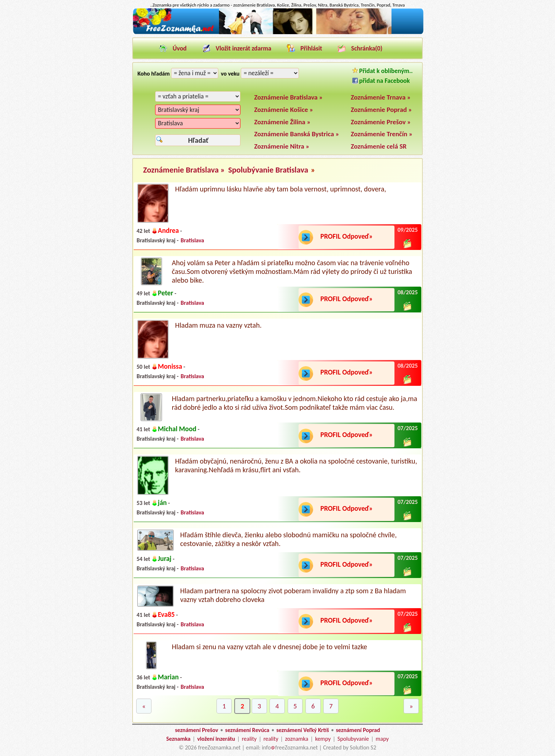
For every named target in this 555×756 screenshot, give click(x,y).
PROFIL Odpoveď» (347, 236)
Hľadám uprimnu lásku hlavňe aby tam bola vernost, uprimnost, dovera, (281, 189)
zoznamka (297, 739)
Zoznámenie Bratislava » (289, 97)
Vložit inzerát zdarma (244, 48)
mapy (382, 739)
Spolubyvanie (353, 739)
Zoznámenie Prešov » (381, 122)
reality (249, 739)
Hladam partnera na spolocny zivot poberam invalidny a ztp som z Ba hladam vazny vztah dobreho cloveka (293, 595)
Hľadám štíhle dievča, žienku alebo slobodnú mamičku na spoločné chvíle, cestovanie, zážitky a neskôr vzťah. (288, 539)
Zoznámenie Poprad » (382, 110)
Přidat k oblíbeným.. (382, 71)
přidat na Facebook (381, 81)
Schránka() (367, 48)
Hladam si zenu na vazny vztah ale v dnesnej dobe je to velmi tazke (270, 647)
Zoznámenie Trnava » (381, 97)
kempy (323, 739)
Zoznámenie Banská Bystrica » (297, 134)
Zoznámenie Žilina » (282, 122)
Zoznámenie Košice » (284, 110)
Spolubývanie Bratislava (268, 170)
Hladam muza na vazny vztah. (218, 325)
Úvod (180, 48)
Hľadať (198, 140)
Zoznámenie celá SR (379, 146)
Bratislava (192, 240)
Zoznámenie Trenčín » (382, 134)
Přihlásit (311, 48)
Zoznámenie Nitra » (282, 146)
